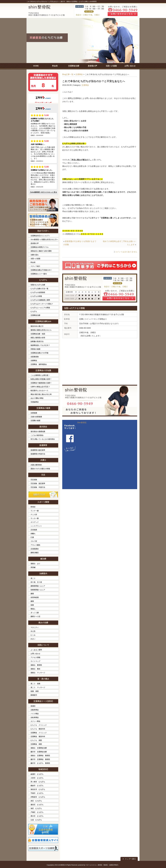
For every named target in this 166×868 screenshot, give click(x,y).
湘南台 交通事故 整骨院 (40, 756)
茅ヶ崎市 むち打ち (38, 782)
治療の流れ (35, 255)
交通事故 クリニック (39, 733)
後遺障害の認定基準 (38, 450)
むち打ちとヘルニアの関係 (40, 308)
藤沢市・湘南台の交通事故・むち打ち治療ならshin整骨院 (79, 2)
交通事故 (79, 74)
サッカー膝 (35, 518)
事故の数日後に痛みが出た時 (41, 394)
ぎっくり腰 (35, 613)
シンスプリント (36, 526)
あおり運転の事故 (37, 398)
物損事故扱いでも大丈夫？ (40, 345)
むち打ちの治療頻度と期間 (40, 300)
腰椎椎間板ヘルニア (38, 586)
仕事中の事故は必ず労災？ (40, 387)
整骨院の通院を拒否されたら (41, 330)
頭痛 (32, 605)
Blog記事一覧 (68, 74)
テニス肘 (34, 515)
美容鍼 (33, 567)
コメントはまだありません (126, 252)
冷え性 (33, 631)
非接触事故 (35, 402)
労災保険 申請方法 (38, 487)
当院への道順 (35, 259)
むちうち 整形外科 (38, 729)
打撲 (32, 537)
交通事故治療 (35, 315)
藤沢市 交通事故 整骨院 (40, 759)
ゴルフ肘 (34, 541)
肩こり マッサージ (38, 687)
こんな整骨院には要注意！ (40, 375)
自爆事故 (34, 361)
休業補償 (34, 413)
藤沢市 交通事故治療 (39, 752)
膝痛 (32, 601)
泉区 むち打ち (36, 801)
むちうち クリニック (39, 725)
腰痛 (32, 594)
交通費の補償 (35, 421)
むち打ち (34, 311)
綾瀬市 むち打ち (37, 774)
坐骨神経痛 (35, 597)
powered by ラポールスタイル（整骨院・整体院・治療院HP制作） (99, 865)
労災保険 (34, 480)
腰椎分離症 (35, 553)
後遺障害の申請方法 (38, 454)
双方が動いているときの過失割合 (43, 439)
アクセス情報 (35, 657)
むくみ (33, 635)
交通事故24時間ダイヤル (40, 247)
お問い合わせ (35, 654)
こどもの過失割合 (37, 435)
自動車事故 (35, 710)
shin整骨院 (61, 865)
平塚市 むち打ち (37, 793)
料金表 (33, 262)
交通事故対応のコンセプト (40, 236)
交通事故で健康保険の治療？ (41, 383)
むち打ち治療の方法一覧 (39, 289)
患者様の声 (35, 243)
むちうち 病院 (36, 740)
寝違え (33, 609)
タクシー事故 (35, 721)
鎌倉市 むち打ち (37, 786)
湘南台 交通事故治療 (39, 748)
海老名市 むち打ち (38, 789)
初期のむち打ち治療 (38, 285)
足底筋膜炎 (35, 549)
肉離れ (33, 534)
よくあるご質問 (36, 650)
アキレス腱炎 (35, 545)
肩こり (33, 578)
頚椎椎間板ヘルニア (38, 590)
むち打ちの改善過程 (38, 292)
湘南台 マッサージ (38, 673)
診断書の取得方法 (37, 341)
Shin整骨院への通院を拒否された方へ (44, 240)
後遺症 (33, 706)
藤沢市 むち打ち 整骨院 (40, 763)
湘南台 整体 (35, 669)
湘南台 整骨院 (36, 665)
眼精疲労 (34, 695)
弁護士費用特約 (36, 465)
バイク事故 (35, 714)
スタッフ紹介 (35, 266)
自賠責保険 (35, 357)
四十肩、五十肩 (36, 582)
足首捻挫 (34, 530)
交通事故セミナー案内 (39, 274)
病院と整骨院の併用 (38, 338)
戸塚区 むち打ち (37, 812)
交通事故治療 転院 (38, 334)
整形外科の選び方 (37, 326)
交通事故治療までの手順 (39, 353)
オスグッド (35, 522)
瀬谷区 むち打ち (37, 805)
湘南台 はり (35, 564)
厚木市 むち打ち (37, 816)
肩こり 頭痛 (35, 684)
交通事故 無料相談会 (39, 364)
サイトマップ (35, 661)
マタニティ (35, 627)
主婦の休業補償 (36, 417)
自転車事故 (35, 717)
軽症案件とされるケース (39, 391)
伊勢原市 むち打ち (38, 797)
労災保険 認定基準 (38, 483)
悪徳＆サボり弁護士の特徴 (40, 469)
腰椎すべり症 (35, 616)
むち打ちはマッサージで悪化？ (42, 304)
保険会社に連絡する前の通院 (41, 251)
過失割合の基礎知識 (38, 432)
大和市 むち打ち (37, 778)
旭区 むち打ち (36, 808)
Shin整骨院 (82, 423)
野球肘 (33, 507)
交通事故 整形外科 (38, 737)
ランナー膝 (35, 511)
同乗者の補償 (35, 349)
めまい (33, 639)
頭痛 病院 (35, 691)
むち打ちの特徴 (36, 296)
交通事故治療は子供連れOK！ (41, 270)
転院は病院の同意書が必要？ (41, 379)
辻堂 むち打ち (36, 820)
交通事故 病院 (36, 744)
